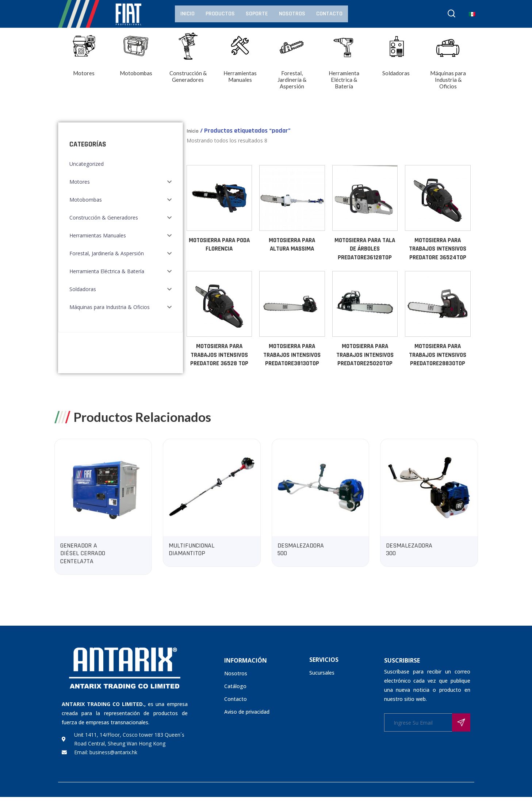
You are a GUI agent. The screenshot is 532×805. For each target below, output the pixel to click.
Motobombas (86, 200)
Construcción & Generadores (104, 218)
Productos (220, 14)
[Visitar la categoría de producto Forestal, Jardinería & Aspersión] (292, 67)
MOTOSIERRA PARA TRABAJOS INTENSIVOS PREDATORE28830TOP (438, 355)
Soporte (257, 14)
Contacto (329, 14)
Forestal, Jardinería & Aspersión (107, 253)
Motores (80, 182)
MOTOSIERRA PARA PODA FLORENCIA (219, 245)
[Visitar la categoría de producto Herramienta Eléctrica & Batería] (344, 67)
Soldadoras (83, 289)
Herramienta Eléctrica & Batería (107, 271)
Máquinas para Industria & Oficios (110, 307)
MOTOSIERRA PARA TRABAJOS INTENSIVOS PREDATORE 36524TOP (438, 249)
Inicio (187, 14)
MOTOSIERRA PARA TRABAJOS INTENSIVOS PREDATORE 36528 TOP (219, 355)
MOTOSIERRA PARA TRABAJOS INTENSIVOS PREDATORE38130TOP (292, 355)
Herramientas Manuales (98, 235)
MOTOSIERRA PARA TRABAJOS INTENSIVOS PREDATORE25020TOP (365, 355)
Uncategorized (87, 164)
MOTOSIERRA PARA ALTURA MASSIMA (292, 245)
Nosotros (292, 14)
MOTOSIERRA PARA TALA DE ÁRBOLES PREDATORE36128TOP (365, 249)
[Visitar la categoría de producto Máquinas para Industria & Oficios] (448, 67)
